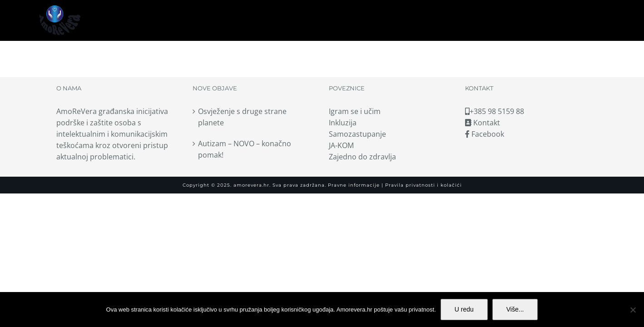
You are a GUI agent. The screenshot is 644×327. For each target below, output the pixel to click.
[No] (633, 310)
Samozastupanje (357, 134)
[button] (602, 20)
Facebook (485, 134)
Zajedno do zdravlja (362, 157)
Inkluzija (343, 123)
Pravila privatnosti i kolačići (423, 185)
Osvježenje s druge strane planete (242, 117)
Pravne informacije (353, 185)
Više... (515, 309)
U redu (464, 309)
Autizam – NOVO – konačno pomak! (245, 149)
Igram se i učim (355, 111)
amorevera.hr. (252, 185)
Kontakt (483, 123)
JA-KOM (341, 145)
